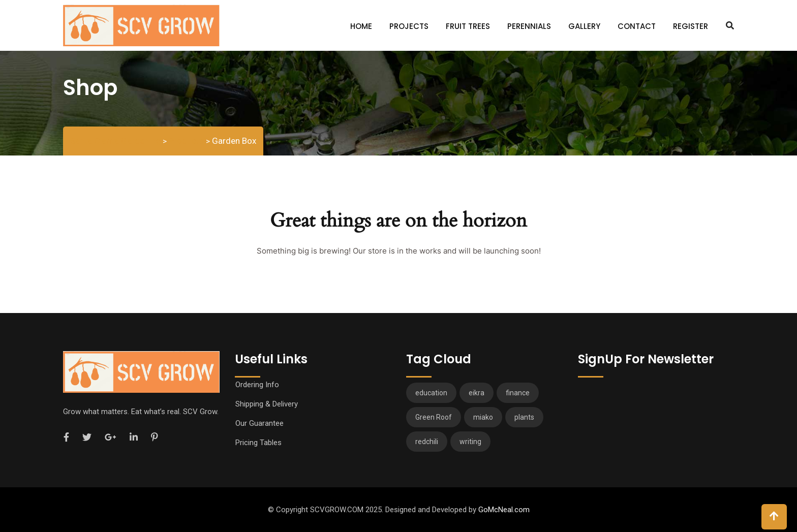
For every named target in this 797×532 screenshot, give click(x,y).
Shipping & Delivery (267, 404)
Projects (409, 26)
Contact (637, 26)
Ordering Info (257, 385)
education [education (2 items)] (431, 393)
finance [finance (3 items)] (518, 393)
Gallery (584, 26)
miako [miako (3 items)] (483, 417)
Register (691, 26)
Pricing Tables (258, 443)
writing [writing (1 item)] (470, 442)
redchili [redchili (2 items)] (427, 442)
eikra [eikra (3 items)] (477, 393)
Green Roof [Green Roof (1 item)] (434, 417)
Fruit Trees (468, 26)
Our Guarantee (259, 423)
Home (361, 26)
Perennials (529, 26)
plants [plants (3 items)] (524, 417)
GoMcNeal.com (504, 510)
